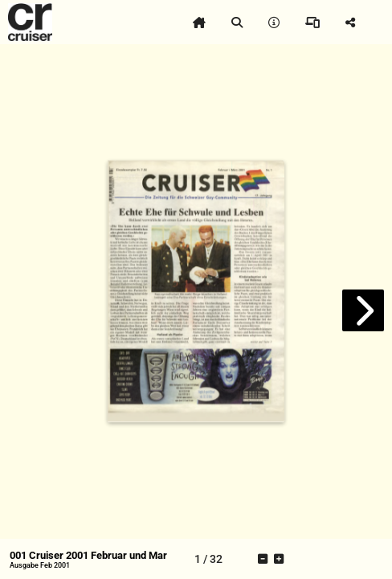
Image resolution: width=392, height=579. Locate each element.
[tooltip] (199, 23)
